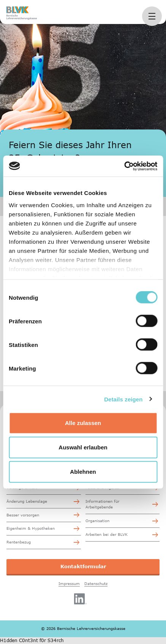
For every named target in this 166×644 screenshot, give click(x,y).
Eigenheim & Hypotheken (31, 528)
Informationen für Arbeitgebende (102, 504)
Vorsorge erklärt (22, 487)
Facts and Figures (102, 487)
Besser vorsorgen (23, 515)
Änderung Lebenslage (27, 501)
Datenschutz (96, 583)
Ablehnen (83, 472)
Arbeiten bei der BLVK (107, 534)
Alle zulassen (83, 423)
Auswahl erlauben (83, 447)
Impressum (69, 583)
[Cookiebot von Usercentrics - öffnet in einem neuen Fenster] (124, 166)
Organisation (97, 521)
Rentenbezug (19, 542)
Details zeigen (123, 399)
